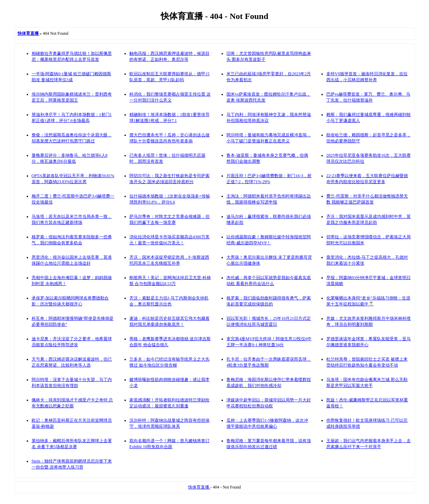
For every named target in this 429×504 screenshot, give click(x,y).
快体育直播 (199, 487)
